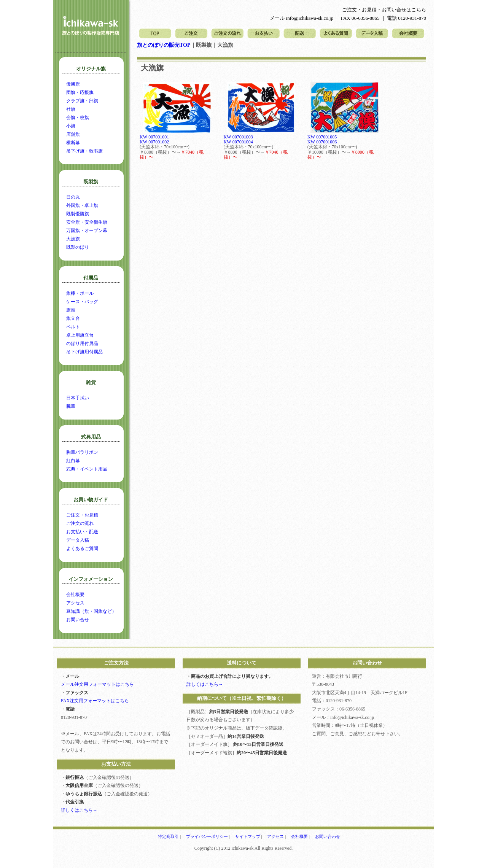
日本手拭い (78, 398)
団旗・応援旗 (80, 92)
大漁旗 (73, 239)
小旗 (71, 126)
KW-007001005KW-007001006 (322, 139)
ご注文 (191, 34)
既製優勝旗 (78, 214)
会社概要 (408, 34)
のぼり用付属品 (82, 343)
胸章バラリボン (82, 452)
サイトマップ (248, 836)
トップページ (155, 34)
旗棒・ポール (80, 293)
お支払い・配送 (82, 532)
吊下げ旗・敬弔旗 (84, 151)
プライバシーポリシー (207, 836)
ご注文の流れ (227, 34)
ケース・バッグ (82, 302)
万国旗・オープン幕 (87, 231)
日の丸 (73, 197)
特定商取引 (168, 836)
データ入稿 (372, 34)
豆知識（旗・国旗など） (91, 611)
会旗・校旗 (78, 118)
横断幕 (73, 143)
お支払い (263, 34)
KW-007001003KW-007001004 (238, 139)
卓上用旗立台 (80, 335)
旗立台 (73, 318)
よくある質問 (336, 34)
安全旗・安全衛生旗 (87, 222)
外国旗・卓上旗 (82, 205)
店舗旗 (73, 134)
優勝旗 (73, 84)
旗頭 (71, 310)
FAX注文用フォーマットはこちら (95, 701)
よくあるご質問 (82, 548)
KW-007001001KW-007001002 (154, 139)
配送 (300, 34)
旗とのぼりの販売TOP (164, 45)
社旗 (71, 109)
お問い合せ (78, 620)
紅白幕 (73, 461)
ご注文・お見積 (82, 515)
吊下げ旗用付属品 (84, 352)
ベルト (73, 327)
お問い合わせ (328, 836)
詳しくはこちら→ (79, 810)
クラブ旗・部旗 (82, 101)
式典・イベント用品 (87, 469)
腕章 (71, 406)
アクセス (75, 603)
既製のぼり (78, 247)
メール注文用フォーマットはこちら (97, 684)
